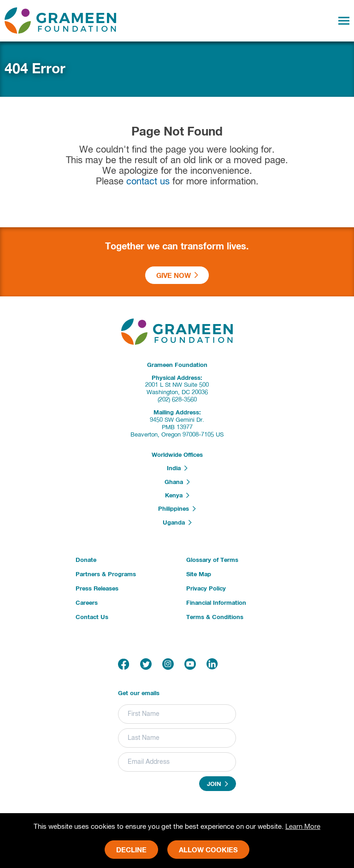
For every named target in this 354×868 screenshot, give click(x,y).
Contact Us (92, 617)
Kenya (177, 496)
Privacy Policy (206, 589)
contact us (148, 182)
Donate (86, 560)
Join (218, 784)
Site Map (199, 575)
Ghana (177, 482)
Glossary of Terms (212, 560)
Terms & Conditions (215, 617)
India (177, 468)
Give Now (177, 275)
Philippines (177, 509)
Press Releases (97, 589)
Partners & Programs (106, 575)
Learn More (303, 827)
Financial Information (216, 603)
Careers (87, 603)
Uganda (177, 523)
